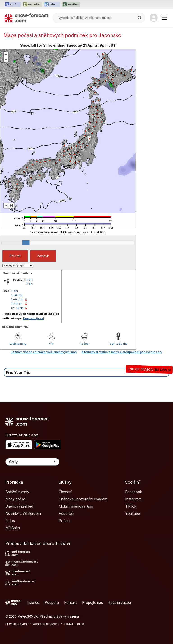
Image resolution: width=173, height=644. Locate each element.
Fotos (10, 521)
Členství (65, 492)
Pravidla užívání (16, 624)
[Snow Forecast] (26, 18)
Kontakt (71, 602)
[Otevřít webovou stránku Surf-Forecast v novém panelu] (13, 5)
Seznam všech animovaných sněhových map (44, 352)
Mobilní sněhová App (76, 506)
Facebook (134, 492)
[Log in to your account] (154, 18)
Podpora (52, 602)
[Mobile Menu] (164, 18)
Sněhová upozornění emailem (83, 499)
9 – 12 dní (17, 304)
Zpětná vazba (120, 602)
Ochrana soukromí (46, 624)
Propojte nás (93, 602)
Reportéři (66, 513)
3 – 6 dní (16, 295)
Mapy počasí (16, 499)
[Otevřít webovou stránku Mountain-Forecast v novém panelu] (32, 5)
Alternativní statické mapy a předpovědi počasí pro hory (122, 352)
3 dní (30, 279)
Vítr (51, 344)
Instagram (133, 499)
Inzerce (33, 602)
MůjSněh (13, 528)
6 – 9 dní (16, 299)
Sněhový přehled (19, 506)
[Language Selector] (32, 462)
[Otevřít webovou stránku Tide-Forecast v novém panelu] (52, 5)
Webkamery (18, 344)
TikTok (131, 506)
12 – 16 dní (18, 308)
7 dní (30, 284)
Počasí (84, 344)
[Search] (140, 18)
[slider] (26, 243)
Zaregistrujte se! (33, 318)
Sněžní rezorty (17, 492)
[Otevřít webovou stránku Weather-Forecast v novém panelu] (71, 5)
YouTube (133, 513)
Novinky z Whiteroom (23, 513)
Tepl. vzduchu (118, 344)
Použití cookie (74, 624)
